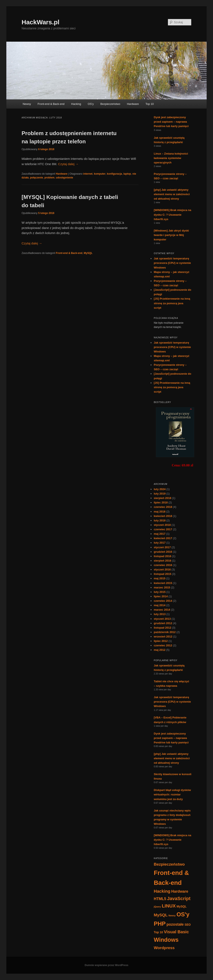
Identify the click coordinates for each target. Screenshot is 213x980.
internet (88, 174)
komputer (100, 174)
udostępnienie (64, 178)
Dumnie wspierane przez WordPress (106, 965)
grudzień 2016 (163, 552)
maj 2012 (160, 650)
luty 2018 (160, 520)
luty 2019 (160, 494)
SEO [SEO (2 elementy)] (188, 925)
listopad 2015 (162, 574)
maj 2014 (160, 605)
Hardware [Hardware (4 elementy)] (180, 891)
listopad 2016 (162, 556)
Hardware (133, 104)
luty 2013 (160, 614)
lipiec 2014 (161, 596)
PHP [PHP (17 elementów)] (160, 924)
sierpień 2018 (162, 498)
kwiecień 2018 (163, 516)
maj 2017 (160, 534)
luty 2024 (160, 489)
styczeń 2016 (162, 569)
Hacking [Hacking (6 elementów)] (162, 891)
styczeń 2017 (162, 547)
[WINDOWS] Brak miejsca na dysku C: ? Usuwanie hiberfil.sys (172, 215)
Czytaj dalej (68, 164)
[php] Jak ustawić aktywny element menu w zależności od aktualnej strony (172, 194)
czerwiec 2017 (163, 529)
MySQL (88, 253)
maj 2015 (160, 578)
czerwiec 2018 (163, 507)
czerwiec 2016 (163, 565)
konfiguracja (114, 174)
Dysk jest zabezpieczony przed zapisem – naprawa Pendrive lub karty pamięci (171, 122)
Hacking (76, 104)
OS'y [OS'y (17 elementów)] (183, 914)
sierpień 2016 (162, 561)
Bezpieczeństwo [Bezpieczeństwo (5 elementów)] (169, 864)
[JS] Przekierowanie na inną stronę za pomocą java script (172, 303)
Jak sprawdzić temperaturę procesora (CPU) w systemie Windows (172, 263)
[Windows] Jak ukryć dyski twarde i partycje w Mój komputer (171, 235)
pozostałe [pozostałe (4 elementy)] (175, 924)
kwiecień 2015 (163, 583)
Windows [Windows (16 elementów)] (166, 940)
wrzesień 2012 (163, 637)
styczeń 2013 (162, 619)
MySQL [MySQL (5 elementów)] (161, 915)
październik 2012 (165, 632)
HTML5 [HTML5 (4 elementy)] (160, 899)
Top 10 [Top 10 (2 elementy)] (158, 932)
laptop (127, 174)
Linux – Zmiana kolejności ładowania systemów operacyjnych (171, 158)
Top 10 (150, 104)
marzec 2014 (162, 610)
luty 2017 (160, 543)
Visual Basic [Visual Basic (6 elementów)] (176, 932)
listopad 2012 (162, 628)
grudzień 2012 (163, 623)
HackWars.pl (41, 22)
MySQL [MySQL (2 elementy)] (182, 907)
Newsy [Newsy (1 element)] (172, 916)
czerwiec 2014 (163, 601)
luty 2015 (160, 592)
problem (49, 178)
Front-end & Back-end (51, 104)
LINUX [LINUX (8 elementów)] (169, 906)
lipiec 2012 (161, 641)
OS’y (91, 104)
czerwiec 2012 (163, 645)
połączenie (36, 178)
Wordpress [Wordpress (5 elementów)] (164, 948)
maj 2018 (160, 512)
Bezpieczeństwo (110, 104)
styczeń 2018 (162, 525)
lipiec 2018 (161, 502)
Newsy (27, 104)
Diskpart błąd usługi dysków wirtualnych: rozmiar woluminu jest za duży (172, 794)
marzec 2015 (162, 587)
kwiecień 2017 (163, 538)
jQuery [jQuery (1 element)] (157, 907)
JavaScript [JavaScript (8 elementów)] (179, 898)
